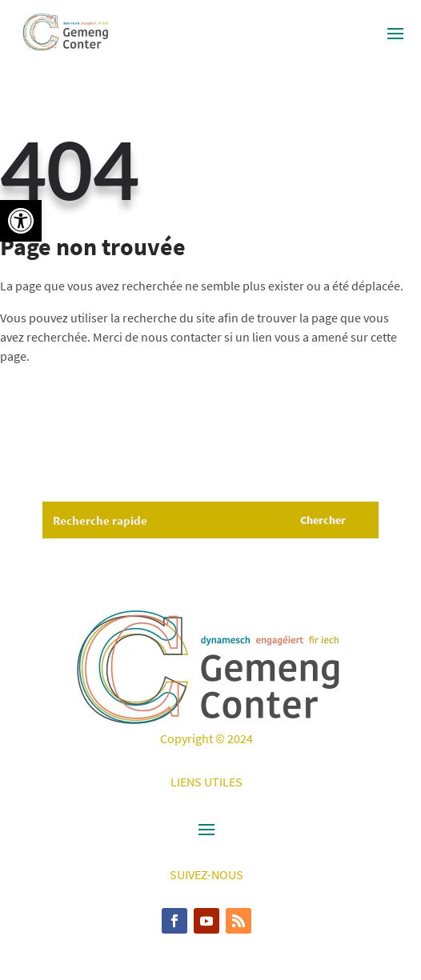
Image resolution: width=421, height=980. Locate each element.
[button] (21, 221)
